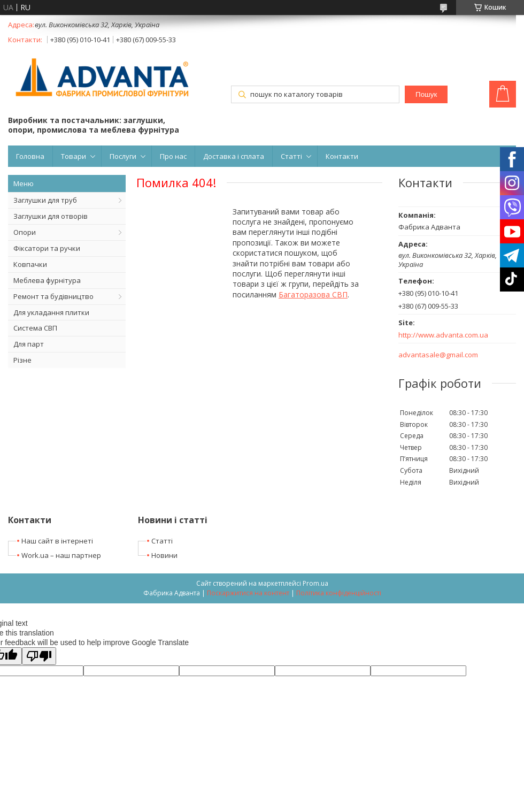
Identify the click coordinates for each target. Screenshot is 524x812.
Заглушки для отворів (51, 216)
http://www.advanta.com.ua (443, 335)
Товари (74, 156)
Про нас (173, 156)
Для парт (29, 344)
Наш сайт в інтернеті (57, 541)
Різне (22, 360)
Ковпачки (30, 264)
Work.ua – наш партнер (61, 555)
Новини (164, 555)
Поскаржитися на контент (248, 593)
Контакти (342, 156)
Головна (30, 156)
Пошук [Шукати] (426, 94)
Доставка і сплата (234, 156)
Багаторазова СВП (313, 294)
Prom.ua (315, 583)
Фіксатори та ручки (47, 248)
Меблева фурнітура (47, 280)
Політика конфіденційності (339, 593)
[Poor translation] (39, 656)
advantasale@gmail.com (438, 355)
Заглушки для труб (45, 200)
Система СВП (35, 328)
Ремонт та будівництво (53, 296)
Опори (25, 232)
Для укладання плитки (51, 312)
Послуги (123, 156)
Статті (291, 156)
